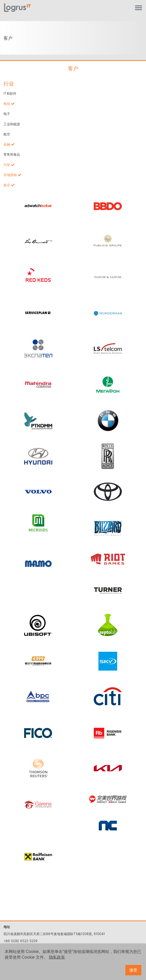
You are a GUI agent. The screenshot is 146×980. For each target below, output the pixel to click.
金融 (7, 144)
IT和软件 (10, 94)
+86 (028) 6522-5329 (21, 941)
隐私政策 (57, 957)
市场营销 (10, 175)
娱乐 (7, 185)
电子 (7, 114)
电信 (7, 104)
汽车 (7, 165)
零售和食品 (12, 154)
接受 (133, 970)
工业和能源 (12, 124)
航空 (7, 134)
